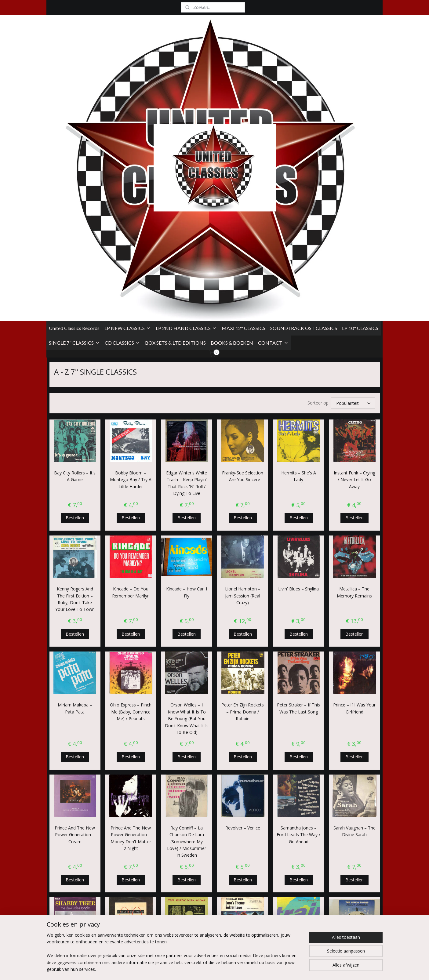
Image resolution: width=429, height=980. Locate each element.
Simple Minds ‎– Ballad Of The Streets (131, 734)
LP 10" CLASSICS (360, 109)
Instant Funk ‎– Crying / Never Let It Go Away (354, 260)
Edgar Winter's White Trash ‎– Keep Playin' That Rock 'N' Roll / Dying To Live (187, 263)
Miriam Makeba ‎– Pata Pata (75, 488)
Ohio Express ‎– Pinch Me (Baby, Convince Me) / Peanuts (131, 492)
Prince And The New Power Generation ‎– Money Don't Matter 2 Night (131, 618)
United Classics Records (74, 109)
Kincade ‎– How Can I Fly (187, 372)
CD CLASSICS (122, 124)
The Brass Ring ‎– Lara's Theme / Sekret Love (243, 738)
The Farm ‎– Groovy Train (298, 734)
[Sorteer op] (353, 184)
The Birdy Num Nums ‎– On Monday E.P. (186, 734)
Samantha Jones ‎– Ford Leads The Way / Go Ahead (298, 615)
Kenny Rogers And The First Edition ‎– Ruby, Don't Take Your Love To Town (75, 379)
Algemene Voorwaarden (70, 920)
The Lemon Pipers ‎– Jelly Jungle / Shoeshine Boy (354, 738)
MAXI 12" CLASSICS (244, 109)
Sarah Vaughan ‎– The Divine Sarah (354, 611)
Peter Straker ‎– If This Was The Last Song (298, 488)
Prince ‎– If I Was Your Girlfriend (354, 488)
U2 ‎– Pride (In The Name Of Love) (75, 843)
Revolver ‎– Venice (242, 608)
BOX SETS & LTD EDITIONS (175, 124)
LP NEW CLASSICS (128, 109)
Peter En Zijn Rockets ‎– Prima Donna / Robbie (243, 492)
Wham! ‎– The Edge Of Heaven (298, 843)
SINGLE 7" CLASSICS (74, 124)
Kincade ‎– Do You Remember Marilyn (131, 372)
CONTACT (273, 124)
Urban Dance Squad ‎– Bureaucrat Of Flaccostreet (243, 847)
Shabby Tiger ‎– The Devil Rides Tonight (75, 734)
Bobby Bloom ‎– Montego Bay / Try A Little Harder (131, 260)
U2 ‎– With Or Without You (187, 843)
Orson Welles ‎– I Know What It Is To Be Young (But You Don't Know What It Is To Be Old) (186, 499)
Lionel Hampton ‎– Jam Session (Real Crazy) (242, 376)
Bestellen (75, 298)
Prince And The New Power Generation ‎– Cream (75, 615)
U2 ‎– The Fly (131, 840)
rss (255, 969)
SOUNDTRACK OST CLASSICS (304, 109)
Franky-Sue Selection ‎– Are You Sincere (243, 256)
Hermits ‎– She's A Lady (298, 256)
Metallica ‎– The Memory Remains (354, 372)
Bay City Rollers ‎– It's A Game (75, 256)
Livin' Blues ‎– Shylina (298, 369)
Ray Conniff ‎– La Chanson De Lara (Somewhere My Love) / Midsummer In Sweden (187, 622)
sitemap (243, 969)
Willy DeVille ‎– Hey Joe (354, 840)
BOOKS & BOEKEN (232, 124)
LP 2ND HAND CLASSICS (186, 109)
